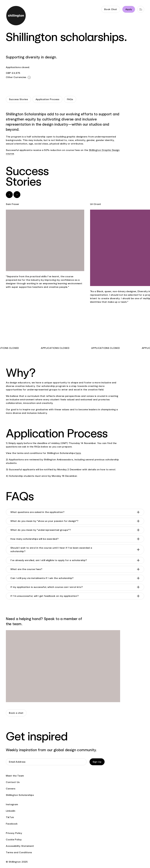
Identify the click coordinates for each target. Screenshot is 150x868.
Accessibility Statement (20, 846)
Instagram (12, 804)
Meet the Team (15, 776)
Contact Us (13, 782)
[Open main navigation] (141, 9)
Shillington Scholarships (20, 795)
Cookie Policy (14, 840)
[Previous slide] (9, 195)
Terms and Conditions (19, 852)
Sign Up (97, 762)
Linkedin (11, 811)
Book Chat (111, 9)
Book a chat (16, 713)
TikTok (10, 817)
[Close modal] (29, 77)
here (78, 453)
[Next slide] (17, 195)
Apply (129, 9)
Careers (11, 789)
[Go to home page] (16, 16)
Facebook (12, 824)
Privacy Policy (14, 833)
